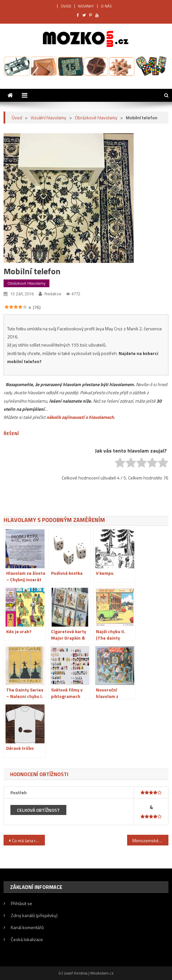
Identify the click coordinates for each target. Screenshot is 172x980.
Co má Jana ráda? (28, 840)
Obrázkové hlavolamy (26, 283)
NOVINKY (86, 6)
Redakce (53, 294)
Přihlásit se (21, 903)
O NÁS (106, 6)
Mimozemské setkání (150, 840)
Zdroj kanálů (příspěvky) (34, 915)
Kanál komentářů (27, 927)
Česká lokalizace (27, 939)
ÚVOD (66, 6)
